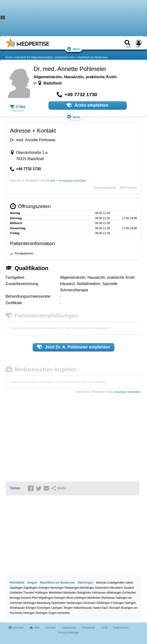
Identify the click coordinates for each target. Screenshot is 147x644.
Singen (32, 582)
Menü (74, 49)
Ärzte (9, 57)
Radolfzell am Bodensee (92, 57)
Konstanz (17, 582)
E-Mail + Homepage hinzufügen (67, 181)
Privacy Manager (68, 633)
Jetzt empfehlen (73, 347)
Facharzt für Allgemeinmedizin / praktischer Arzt (45, 57)
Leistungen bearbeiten (127, 392)
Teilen (15, 488)
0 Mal (18, 107)
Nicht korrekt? (128, 188)
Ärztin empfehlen (88, 105)
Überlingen (85, 582)
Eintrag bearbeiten (105, 188)
